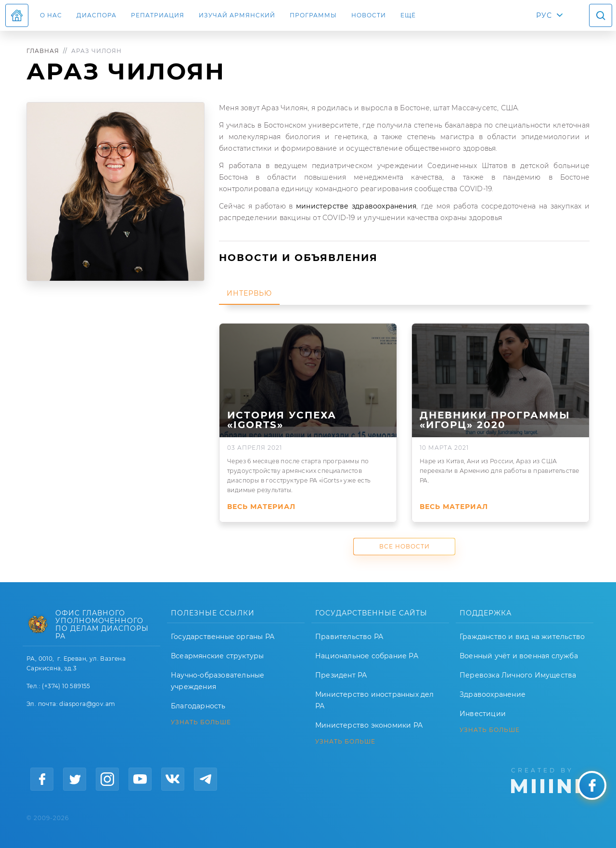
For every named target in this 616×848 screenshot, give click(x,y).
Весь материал (261, 507)
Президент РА (341, 675)
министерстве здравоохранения (356, 206)
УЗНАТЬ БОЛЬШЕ (201, 722)
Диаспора (96, 15)
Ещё (408, 15)
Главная (43, 51)
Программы (313, 15)
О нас (51, 15)
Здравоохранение (493, 694)
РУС (544, 15)
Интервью (249, 293)
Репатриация (158, 15)
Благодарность (198, 706)
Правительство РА (349, 637)
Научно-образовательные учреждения (218, 681)
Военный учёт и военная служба (519, 656)
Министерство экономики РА (369, 725)
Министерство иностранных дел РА (375, 700)
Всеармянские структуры (217, 656)
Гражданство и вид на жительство (522, 637)
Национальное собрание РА (367, 656)
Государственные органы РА (223, 637)
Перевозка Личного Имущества (518, 675)
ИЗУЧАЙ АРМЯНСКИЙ (237, 15)
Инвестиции (483, 714)
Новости (369, 15)
